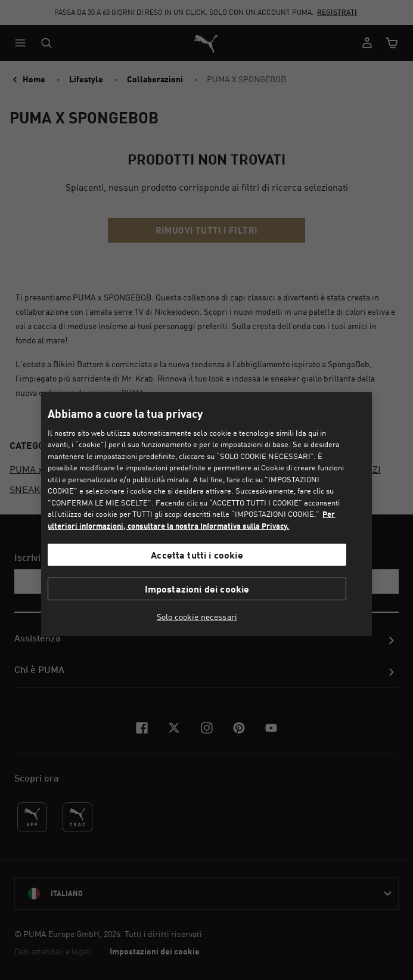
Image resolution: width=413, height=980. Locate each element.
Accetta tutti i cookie (197, 555)
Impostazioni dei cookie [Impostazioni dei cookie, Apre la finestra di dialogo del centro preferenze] (197, 589)
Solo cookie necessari (197, 617)
